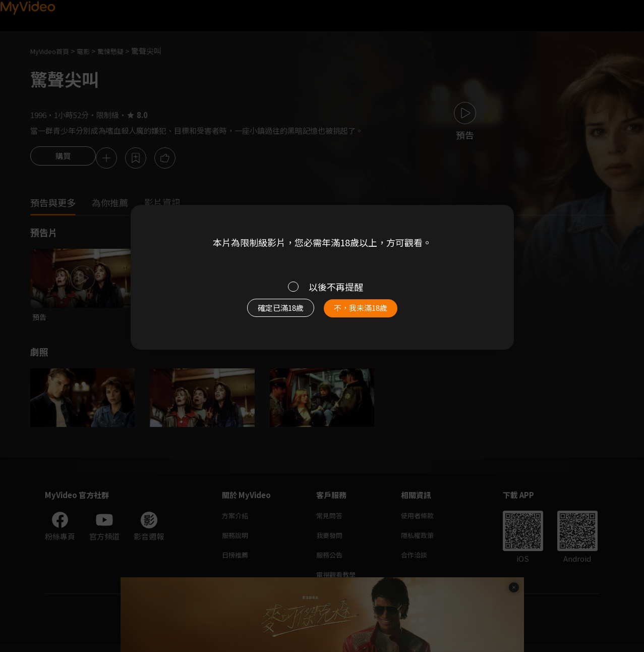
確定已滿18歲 (269, 313)
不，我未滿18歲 (371, 313)
